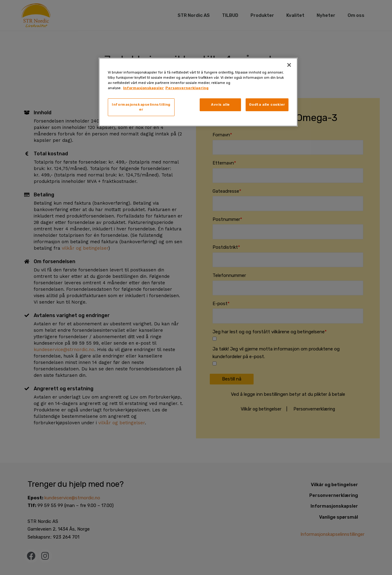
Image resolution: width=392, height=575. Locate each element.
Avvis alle (221, 104)
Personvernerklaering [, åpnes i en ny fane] (187, 88)
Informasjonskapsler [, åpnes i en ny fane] (143, 88)
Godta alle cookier (267, 104)
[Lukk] (289, 65)
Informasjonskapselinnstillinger (141, 107)
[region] (198, 92)
